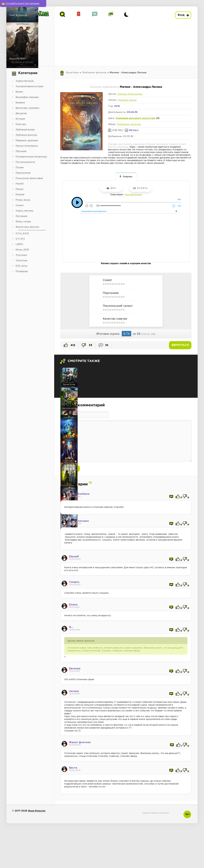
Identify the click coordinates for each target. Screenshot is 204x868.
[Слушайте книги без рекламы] (23, 3)
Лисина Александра (130, 94)
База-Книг (73, 73)
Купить (140, 188)
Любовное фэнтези (94, 73)
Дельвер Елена (127, 100)
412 (69, 345)
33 (87, 345)
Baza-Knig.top (37, 811)
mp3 (111, 188)
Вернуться (180, 345)
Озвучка (127, 177)
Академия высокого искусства (135, 118)
